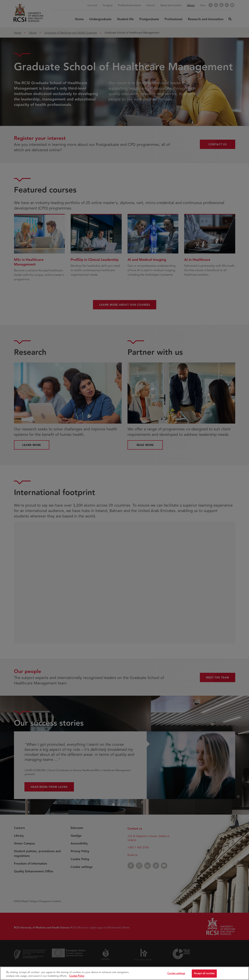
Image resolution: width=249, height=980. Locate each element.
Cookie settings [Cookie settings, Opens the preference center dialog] (176, 975)
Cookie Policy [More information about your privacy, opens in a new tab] (77, 977)
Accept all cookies (204, 975)
